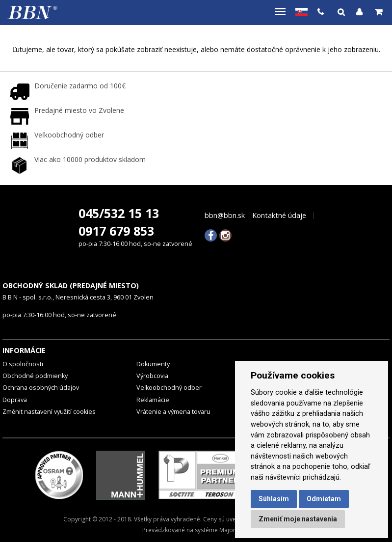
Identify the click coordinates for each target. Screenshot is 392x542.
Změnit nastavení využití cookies (49, 412)
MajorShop (235, 530)
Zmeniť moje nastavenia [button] (298, 519)
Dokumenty (153, 364)
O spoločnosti (23, 364)
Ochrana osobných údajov (41, 388)
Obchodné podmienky (35, 376)
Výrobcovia (152, 376)
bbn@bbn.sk (225, 216)
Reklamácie (153, 400)
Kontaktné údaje (279, 216)
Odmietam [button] (324, 499)
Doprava (15, 400)
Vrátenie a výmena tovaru (173, 412)
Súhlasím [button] (274, 499)
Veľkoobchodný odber (169, 388)
